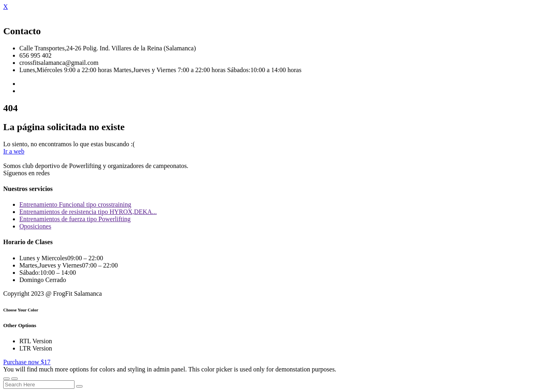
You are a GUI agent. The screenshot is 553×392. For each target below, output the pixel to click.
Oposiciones (35, 226)
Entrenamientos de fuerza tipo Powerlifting (75, 219)
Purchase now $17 (27, 362)
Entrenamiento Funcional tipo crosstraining (75, 204)
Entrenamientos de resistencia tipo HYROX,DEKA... (88, 212)
